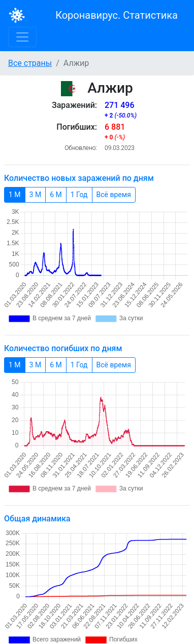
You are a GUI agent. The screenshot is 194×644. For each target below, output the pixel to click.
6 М (56, 194)
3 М (36, 194)
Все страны (30, 63)
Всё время (114, 194)
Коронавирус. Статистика (117, 15)
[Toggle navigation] (22, 37)
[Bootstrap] (17, 15)
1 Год (79, 194)
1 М (15, 194)
